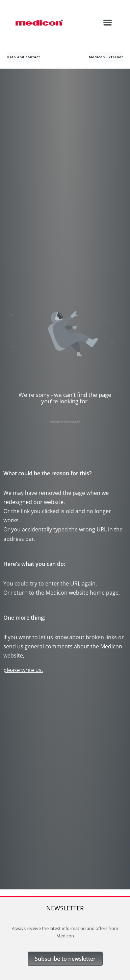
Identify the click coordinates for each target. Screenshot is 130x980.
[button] (108, 22)
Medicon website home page (82, 593)
